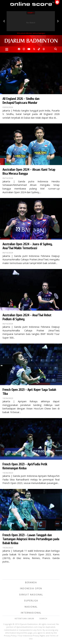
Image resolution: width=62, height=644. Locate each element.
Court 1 (31, 13)
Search (43, 618)
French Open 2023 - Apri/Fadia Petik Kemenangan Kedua (25, 466)
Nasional (31, 607)
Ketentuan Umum (24, 618)
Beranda (31, 582)
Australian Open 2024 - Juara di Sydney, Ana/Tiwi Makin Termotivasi (27, 246)
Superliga (31, 601)
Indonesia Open (31, 588)
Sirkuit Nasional (31, 595)
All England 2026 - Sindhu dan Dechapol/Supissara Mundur (21, 101)
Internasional (31, 613)
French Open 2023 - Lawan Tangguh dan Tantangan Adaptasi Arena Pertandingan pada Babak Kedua (31, 539)
